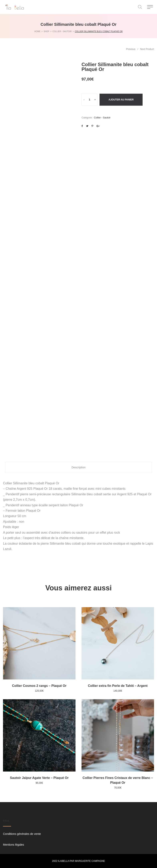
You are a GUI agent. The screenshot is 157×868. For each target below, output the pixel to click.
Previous (131, 49)
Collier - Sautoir (102, 118)
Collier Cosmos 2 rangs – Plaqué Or (39, 686)
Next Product (147, 49)
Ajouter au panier (121, 100)
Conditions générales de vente (22, 834)
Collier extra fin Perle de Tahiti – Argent (118, 686)
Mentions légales (14, 845)
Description (78, 467)
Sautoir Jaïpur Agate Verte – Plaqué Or (39, 778)
